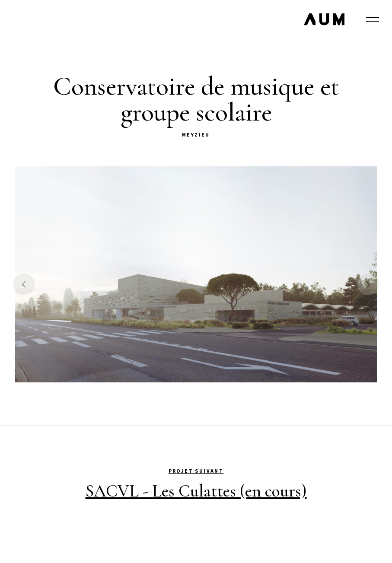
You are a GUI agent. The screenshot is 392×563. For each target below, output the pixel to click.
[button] (24, 284)
